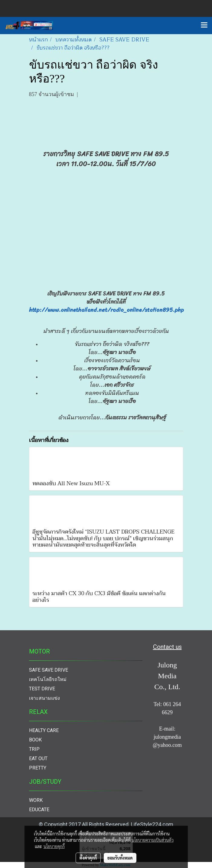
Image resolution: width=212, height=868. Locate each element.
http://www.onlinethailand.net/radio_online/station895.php (106, 310)
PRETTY (38, 768)
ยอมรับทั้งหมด (120, 858)
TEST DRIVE (42, 689)
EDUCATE (39, 810)
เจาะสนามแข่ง (44, 698)
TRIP (34, 749)
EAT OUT (38, 758)
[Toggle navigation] (204, 25)
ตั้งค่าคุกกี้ (88, 858)
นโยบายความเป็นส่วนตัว (153, 840)
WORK (36, 800)
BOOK (35, 740)
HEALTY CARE (44, 730)
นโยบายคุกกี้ (54, 846)
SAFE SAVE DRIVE (49, 670)
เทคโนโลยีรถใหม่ (48, 679)
